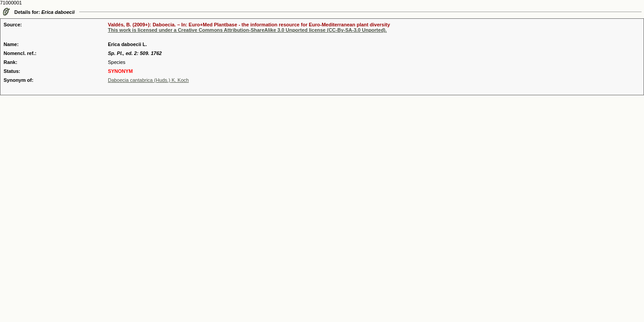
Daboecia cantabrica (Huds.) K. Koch (148, 80)
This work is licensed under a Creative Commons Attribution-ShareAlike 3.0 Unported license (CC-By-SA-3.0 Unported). (247, 30)
